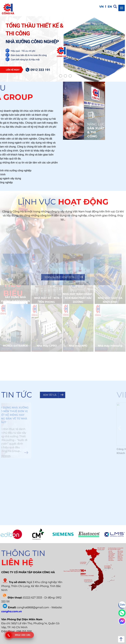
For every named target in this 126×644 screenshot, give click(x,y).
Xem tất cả (50, 395)
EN (110, 7)
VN (101, 7)
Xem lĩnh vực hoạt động (60, 277)
